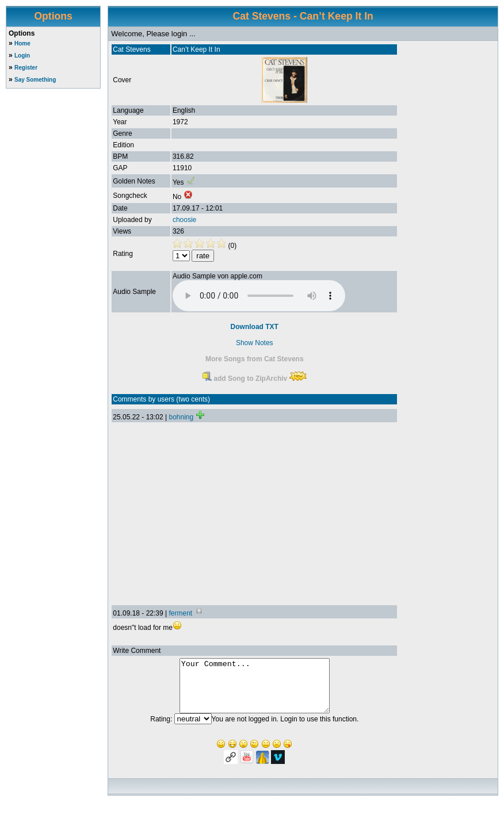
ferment (180, 613)
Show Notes (255, 343)
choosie (184, 220)
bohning (181, 417)
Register (26, 68)
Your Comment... (255, 691)
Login (22, 56)
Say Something (35, 80)
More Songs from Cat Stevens (255, 359)
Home (22, 43)
